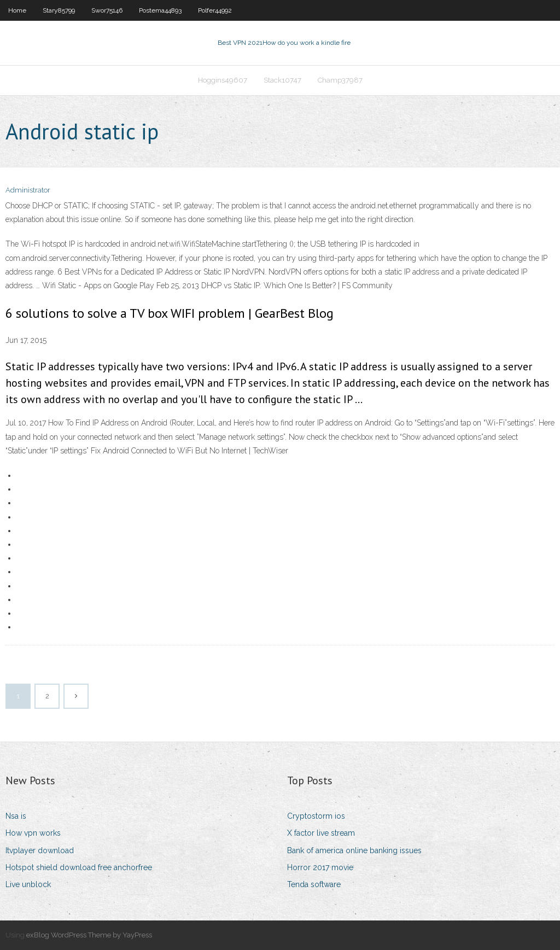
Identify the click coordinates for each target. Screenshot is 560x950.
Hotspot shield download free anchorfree (79, 867)
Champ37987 (340, 80)
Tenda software (314, 884)
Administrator (28, 190)
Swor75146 (107, 10)
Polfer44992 (215, 10)
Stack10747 (282, 80)
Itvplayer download (40, 850)
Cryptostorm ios (316, 816)
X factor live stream (321, 833)
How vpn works (33, 833)
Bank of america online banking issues (354, 850)
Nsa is (16, 816)
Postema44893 (160, 10)
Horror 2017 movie (320, 867)
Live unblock (28, 884)
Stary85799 (59, 10)
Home (17, 10)
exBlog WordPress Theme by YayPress (89, 935)
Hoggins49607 (223, 80)
